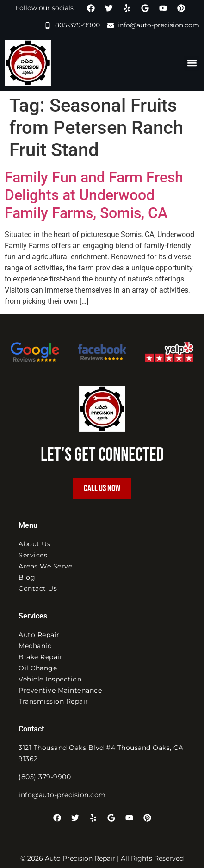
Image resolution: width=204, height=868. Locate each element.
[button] (192, 63)
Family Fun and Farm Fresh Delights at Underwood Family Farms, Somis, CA (94, 195)
